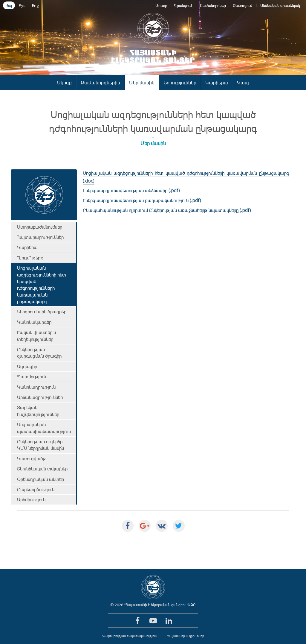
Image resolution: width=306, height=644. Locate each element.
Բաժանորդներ (213, 5)
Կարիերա (217, 82)
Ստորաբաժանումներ (40, 227)
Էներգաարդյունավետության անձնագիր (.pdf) (131, 190)
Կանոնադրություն (36, 387)
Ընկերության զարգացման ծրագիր (39, 353)
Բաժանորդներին (100, 82)
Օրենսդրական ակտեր (40, 479)
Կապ (243, 82)
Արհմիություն (31, 499)
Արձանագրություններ (40, 397)
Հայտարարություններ (40, 237)
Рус (22, 5)
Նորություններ (180, 82)
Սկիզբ (64, 82)
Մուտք (161, 5)
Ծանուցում (242, 5)
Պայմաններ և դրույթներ (186, 636)
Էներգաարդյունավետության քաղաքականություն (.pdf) (142, 200)
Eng (35, 5)
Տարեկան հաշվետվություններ (38, 411)
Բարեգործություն (36, 489)
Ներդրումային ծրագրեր (42, 312)
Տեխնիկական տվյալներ (42, 469)
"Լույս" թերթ (30, 258)
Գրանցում (183, 5)
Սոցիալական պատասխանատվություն (44, 428)
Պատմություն (32, 376)
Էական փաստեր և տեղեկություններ (37, 335)
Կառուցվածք (31, 458)
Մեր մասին (142, 82)
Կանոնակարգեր (34, 322)
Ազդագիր (27, 366)
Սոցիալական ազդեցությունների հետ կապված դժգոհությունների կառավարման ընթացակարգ (42, 285)
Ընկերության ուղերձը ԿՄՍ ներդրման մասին (40, 445)
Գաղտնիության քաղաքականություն (130, 636)
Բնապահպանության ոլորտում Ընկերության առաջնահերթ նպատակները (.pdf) (167, 210)
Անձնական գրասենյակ (280, 5)
